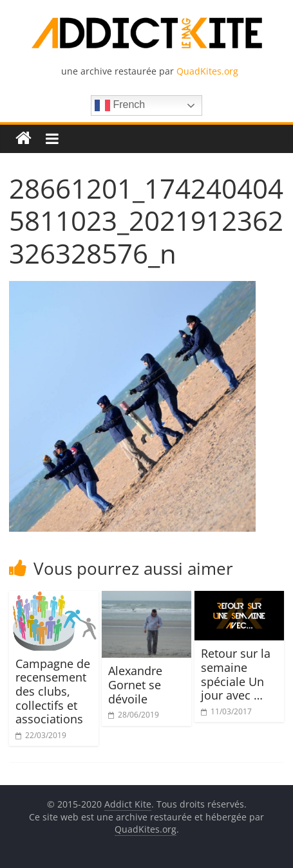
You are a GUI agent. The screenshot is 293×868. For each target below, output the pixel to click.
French (120, 105)
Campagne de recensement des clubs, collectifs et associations (53, 691)
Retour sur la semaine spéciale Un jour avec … (236, 674)
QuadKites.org (207, 71)
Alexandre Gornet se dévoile (135, 684)
